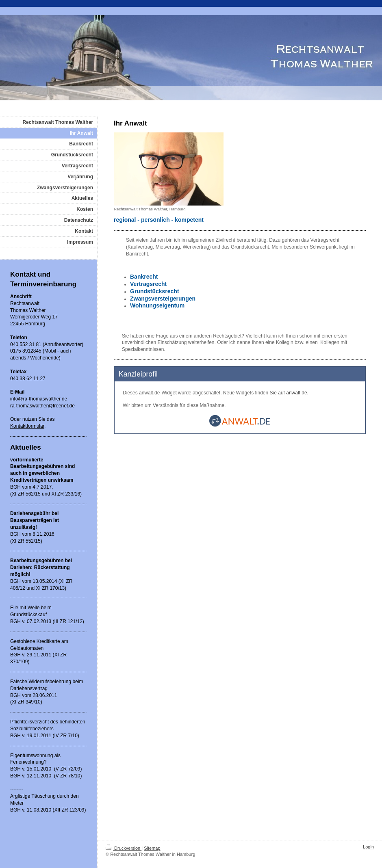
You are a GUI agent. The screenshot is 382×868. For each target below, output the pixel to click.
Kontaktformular (27, 426)
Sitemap (152, 848)
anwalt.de (296, 393)
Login (368, 847)
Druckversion (124, 848)
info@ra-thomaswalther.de (39, 399)
